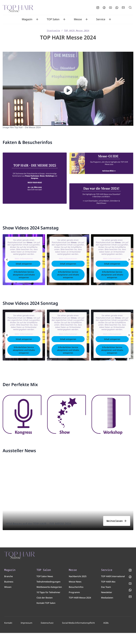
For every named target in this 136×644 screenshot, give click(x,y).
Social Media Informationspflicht (77, 634)
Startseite (53, 31)
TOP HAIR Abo (108, 593)
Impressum (26, 634)
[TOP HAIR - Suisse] (35, 561)
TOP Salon (53, 19)
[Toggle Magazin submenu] (37, 19)
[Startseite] (18, 8)
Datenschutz (47, 634)
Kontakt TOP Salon (46, 614)
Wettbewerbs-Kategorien (49, 598)
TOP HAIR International (113, 587)
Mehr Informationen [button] (24, 260)
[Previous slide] (7, 261)
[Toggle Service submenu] (110, 19)
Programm (74, 603)
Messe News (75, 593)
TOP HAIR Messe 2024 (77, 31)
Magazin (27, 19)
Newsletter (107, 603)
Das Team (106, 598)
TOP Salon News (45, 587)
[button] (68, 90)
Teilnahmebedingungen (48, 593)
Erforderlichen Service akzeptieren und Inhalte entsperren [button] (24, 276)
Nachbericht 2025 (78, 587)
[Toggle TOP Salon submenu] (64, 19)
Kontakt (8, 634)
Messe (78, 19)
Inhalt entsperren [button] (24, 265)
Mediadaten (107, 609)
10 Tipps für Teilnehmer (48, 603)
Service (101, 19)
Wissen (8, 598)
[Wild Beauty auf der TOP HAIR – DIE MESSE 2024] (68, 502)
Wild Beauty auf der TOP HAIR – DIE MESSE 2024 (49, 523)
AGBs (105, 634)
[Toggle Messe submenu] (87, 19)
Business (9, 593)
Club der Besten (45, 609)
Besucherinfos (76, 598)
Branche (8, 587)
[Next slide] (129, 261)
